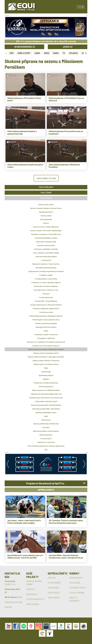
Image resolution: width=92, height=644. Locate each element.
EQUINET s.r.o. (10, 584)
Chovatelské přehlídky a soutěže (46, 238)
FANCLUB (52, 578)
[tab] (46, 483)
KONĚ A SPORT (24, 53)
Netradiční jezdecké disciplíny (46, 268)
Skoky (46, 368)
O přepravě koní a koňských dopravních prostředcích (46, 271)
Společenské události (46, 375)
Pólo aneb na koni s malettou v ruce (46, 290)
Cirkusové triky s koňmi (46, 204)
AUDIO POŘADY (54, 598)
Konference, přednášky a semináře (46, 249)
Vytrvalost (46, 427)
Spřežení (46, 379)
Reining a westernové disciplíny (46, 323)
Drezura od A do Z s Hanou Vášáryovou (46, 227)
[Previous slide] (6, 53)
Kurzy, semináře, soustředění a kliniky (46, 253)
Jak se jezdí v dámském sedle (46, 242)
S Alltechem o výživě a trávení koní (46, 334)
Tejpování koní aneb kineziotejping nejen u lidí (46, 394)
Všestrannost (46, 420)
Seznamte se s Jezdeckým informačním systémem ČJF (46, 342)
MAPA (19, 597)
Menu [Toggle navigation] (81, 7)
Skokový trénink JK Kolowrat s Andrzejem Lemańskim (46, 357)
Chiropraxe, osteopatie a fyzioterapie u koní (46, 234)
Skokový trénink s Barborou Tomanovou (46, 360)
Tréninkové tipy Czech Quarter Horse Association (46, 398)
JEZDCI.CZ (68, 47)
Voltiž (46, 416)
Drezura (46, 223)
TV (64, 53)
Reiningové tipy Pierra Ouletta (46, 327)
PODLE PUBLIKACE (46, 187)
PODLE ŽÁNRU (46, 193)
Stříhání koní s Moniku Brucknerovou (46, 383)
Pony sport (46, 294)
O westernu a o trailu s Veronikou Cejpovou (46, 282)
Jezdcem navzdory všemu (46, 245)
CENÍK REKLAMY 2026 (13, 602)
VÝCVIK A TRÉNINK (77, 593)
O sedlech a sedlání (46, 275)
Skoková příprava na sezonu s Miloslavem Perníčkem (46, 349)
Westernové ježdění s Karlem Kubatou (46, 431)
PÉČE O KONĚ (75, 583)
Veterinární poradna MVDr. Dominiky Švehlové (46, 405)
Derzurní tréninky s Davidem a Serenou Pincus (46, 208)
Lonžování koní (46, 260)
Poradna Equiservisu (46, 297)
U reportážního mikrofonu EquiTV (46, 401)
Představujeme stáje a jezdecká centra (46, 320)
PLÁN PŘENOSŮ (54, 583)
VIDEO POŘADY (54, 593)
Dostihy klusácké (46, 219)
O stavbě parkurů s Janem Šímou (46, 279)
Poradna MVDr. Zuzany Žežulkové (46, 301)
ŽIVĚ (12, 53)
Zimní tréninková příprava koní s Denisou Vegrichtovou (46, 446)
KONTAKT (8, 607)
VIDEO (47, 53)
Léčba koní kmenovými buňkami (46, 256)
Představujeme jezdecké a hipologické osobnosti (46, 316)
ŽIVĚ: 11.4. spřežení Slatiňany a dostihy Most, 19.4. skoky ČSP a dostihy (46, 41)
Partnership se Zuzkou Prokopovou (46, 286)
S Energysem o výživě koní (46, 338)
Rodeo (46, 331)
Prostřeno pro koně (46, 312)
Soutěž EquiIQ (46, 372)
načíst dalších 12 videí (46, 178)
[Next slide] (86, 53)
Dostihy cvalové (46, 216)
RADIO (56, 53)
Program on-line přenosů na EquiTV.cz (45, 483)
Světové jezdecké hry (46, 386)
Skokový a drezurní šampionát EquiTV (46, 353)
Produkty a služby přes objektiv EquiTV (46, 308)
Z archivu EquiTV (46, 438)
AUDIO (37, 53)
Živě (46, 450)
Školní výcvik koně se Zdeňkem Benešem (46, 390)
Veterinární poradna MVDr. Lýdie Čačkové (46, 409)
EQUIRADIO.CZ (32, 594)
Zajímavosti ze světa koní (46, 442)
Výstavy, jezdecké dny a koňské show (46, 424)
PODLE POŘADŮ (46, 198)
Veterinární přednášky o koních (46, 412)
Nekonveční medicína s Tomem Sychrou (46, 264)
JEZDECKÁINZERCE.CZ (24, 47)
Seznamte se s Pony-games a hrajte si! (46, 346)
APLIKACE (73, 53)
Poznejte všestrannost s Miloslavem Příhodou (46, 305)
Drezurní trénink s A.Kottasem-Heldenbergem (46, 230)
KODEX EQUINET (33, 604)
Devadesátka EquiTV (46, 212)
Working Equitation (46, 435)
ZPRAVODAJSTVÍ (76, 578)
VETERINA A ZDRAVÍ (77, 588)
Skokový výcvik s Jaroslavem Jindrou (46, 364)
